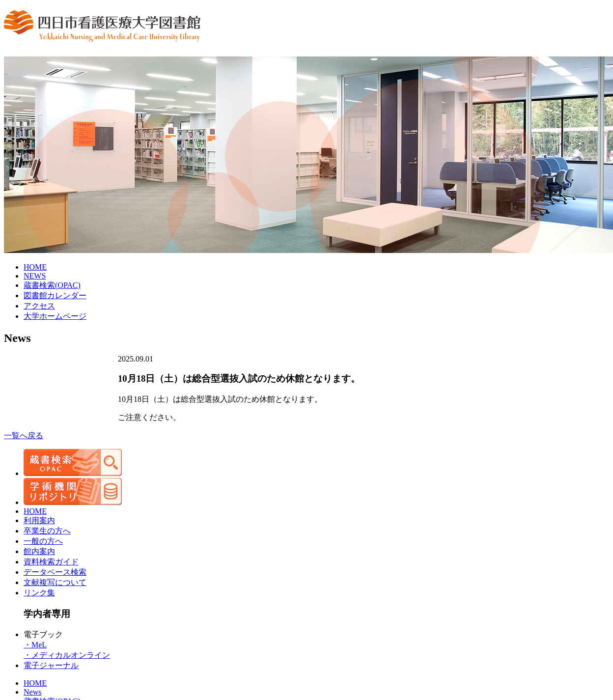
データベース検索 (55, 572)
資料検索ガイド (51, 562)
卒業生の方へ (47, 531)
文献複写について (55, 582)
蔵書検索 (52, 285)
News (32, 692)
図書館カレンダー (55, 295)
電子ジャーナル (51, 665)
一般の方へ (43, 541)
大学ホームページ (55, 316)
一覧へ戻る (24, 435)
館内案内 (39, 551)
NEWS (35, 276)
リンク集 (39, 593)
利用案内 (39, 520)
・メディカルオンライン (67, 655)
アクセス (39, 306)
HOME (35, 267)
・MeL (35, 645)
